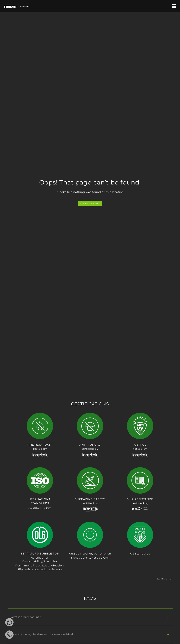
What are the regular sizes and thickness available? (42, 634)
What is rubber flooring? (26, 617)
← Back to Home (90, 204)
